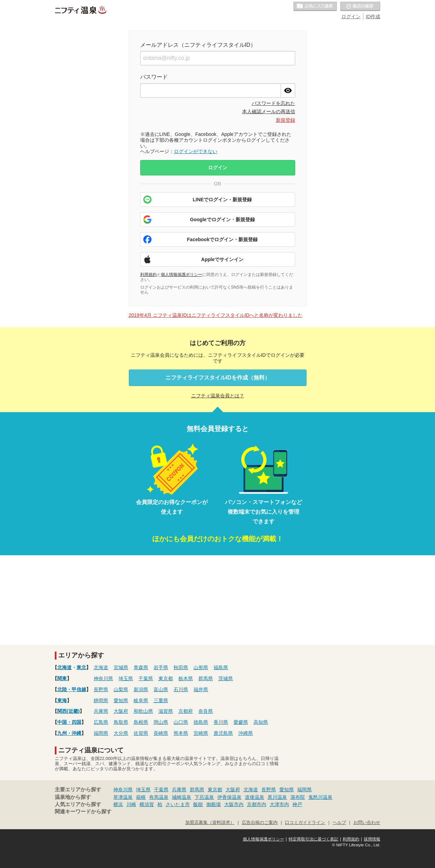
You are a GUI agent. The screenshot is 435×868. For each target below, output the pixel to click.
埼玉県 (126, 678)
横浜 (118, 804)
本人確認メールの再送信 (269, 111)
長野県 (101, 689)
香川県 (221, 722)
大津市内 (279, 804)
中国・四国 (69, 722)
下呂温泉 (204, 797)
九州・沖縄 (69, 733)
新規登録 (286, 120)
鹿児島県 (223, 733)
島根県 (141, 722)
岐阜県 (141, 700)
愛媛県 (241, 722)
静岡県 (101, 700)
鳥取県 (121, 722)
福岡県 (101, 733)
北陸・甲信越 (72, 689)
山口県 (181, 722)
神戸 (297, 804)
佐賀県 (141, 733)
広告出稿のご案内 (260, 823)
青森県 (141, 667)
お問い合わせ (367, 823)
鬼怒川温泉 (320, 797)
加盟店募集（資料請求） (210, 823)
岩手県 (161, 667)
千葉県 (146, 678)
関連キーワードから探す (83, 812)
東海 (62, 700)
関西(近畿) (68, 711)
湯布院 (298, 797)
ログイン (351, 17)
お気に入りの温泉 (315, 7)
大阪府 (121, 711)
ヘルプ (339, 823)
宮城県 (121, 667)
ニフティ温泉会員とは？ (218, 396)
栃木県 (186, 678)
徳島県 (201, 722)
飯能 (198, 804)
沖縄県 (246, 733)
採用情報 (372, 839)
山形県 (201, 667)
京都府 (186, 711)
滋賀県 (166, 711)
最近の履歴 (360, 7)
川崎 (131, 804)
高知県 (261, 722)
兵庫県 (101, 711)
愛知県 (121, 700)
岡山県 (161, 722)
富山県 (161, 689)
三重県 (161, 700)
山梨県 (121, 689)
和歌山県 (143, 711)
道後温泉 (255, 797)
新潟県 (141, 689)
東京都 (166, 678)
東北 (81, 667)
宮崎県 (201, 733)
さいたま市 (178, 804)
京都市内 (257, 804)
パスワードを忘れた (273, 103)
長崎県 (161, 733)
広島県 (101, 722)
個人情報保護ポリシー (182, 275)
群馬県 (206, 678)
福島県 (221, 667)
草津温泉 (123, 797)
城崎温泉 (182, 797)
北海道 (64, 667)
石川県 (181, 689)
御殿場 (214, 804)
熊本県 (181, 733)
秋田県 (181, 667)
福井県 (201, 689)
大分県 (121, 733)
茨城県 (226, 678)
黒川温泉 (277, 797)
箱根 (141, 797)
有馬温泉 (159, 797)
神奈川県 (103, 678)
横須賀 (147, 804)
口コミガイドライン (305, 823)
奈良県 (206, 711)
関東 (62, 678)
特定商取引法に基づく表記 (313, 839)
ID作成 (373, 17)
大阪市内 (234, 804)
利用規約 (148, 275)
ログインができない (196, 151)
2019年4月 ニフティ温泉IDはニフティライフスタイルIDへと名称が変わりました (216, 315)
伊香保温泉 (229, 797)
